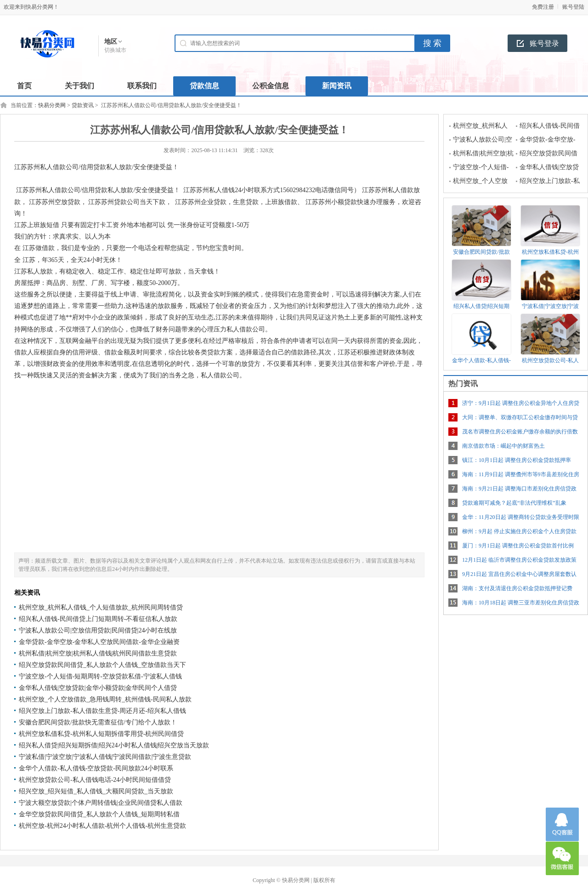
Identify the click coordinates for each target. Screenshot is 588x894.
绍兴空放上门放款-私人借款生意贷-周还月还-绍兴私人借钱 (102, 711)
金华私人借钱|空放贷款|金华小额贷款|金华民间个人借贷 (98, 688)
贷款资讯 (83, 105)
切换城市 (115, 50)
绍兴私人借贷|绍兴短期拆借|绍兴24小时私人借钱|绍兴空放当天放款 (114, 745)
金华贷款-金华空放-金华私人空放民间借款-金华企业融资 (99, 642)
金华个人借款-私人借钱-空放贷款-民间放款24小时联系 (96, 768)
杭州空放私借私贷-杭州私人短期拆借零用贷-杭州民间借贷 (101, 734)
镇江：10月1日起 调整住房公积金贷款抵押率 (517, 460)
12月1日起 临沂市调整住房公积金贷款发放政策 (519, 560)
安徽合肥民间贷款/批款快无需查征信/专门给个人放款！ (98, 722)
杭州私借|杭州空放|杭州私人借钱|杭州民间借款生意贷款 (98, 653)
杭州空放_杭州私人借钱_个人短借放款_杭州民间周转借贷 (101, 607)
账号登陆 (573, 7)
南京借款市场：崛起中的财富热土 (503, 446)
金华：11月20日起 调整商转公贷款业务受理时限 (521, 517)
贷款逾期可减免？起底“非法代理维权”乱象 (514, 503)
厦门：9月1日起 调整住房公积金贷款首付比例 (518, 546)
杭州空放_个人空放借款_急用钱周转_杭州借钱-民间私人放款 (105, 699)
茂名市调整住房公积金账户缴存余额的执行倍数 (520, 432)
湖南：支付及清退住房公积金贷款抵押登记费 (517, 588)
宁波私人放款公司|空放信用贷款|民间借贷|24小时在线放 (98, 630)
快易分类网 (52, 105)
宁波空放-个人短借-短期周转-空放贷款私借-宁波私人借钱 (100, 676)
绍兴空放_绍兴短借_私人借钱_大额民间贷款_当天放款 (96, 791)
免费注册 (543, 7)
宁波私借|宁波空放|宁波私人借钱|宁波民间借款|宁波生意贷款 (105, 757)
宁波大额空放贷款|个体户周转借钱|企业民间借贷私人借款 (101, 803)
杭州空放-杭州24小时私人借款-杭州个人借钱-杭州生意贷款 (102, 826)
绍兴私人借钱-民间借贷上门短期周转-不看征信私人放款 (98, 619)
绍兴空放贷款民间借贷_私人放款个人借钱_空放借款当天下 (102, 665)
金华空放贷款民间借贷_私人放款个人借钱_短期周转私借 (99, 814)
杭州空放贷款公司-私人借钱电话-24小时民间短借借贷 (95, 780)
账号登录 (544, 43)
